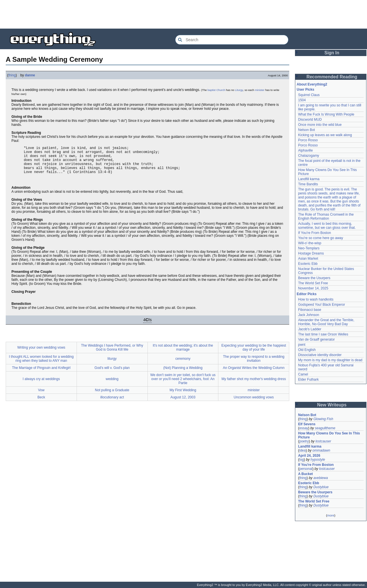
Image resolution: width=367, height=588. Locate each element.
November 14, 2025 (313, 288)
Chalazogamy (309, 156)
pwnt (302, 345)
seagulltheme (325, 428)
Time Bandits (308, 184)
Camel (303, 374)
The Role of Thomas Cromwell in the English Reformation (326, 216)
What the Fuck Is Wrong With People (326, 114)
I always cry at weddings (41, 385)
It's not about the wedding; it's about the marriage (183, 353)
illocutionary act (112, 403)
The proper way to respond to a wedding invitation (254, 365)
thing (12, 75)
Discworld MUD (310, 120)
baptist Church (216, 90)
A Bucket (306, 474)
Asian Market (308, 259)
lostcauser (323, 441)
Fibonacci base (310, 310)
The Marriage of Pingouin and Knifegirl (41, 374)
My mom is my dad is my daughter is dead (330, 360)
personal (306, 469)
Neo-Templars (309, 248)
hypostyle (318, 460)
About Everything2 (312, 84)
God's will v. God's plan (112, 374)
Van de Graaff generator (316, 339)
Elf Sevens (307, 424)
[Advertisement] (183, 14)
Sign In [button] (332, 53)
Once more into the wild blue (320, 125)
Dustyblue (321, 487)
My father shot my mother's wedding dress (254, 385)
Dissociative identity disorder (320, 355)
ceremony (183, 365)
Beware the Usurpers (314, 278)
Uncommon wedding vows (254, 403)
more (331, 515)
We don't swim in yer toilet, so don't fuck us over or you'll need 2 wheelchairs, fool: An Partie (183, 385)
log (302, 460)
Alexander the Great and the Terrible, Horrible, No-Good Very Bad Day (326, 322)
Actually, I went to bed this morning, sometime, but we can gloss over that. (327, 226)
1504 (302, 100)
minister (260, 90)
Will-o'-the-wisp (310, 243)
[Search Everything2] (232, 40)
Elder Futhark (308, 380)
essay (304, 428)
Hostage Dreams (311, 253)
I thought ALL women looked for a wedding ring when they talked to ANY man (41, 365)
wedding (112, 385)
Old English (307, 350)
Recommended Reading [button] (332, 77)
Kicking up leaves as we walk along (325, 135)
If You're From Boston (315, 233)
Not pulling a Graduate (112, 396)
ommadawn (321, 450)
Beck (41, 403)
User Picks (305, 90)
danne (30, 75)
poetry (304, 441)
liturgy (112, 365)
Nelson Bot (307, 130)
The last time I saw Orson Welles (323, 334)
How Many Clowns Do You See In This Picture (329, 435)
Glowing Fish (323, 419)
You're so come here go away (321, 238)
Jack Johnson (309, 315)
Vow (41, 396)
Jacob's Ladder (310, 329)
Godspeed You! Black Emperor (322, 305)
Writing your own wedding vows (41, 353)
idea (303, 450)
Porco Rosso (308, 140)
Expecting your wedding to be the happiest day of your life (254, 353)
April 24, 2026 (309, 456)
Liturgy (239, 90)
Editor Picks (307, 294)
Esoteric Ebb (308, 264)
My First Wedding (183, 396)
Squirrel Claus (309, 95)
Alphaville (305, 150)
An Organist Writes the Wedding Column (254, 374)
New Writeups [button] (332, 405)
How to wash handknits (316, 299)
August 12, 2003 (183, 403)
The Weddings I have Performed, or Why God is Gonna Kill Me (112, 353)
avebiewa (321, 478)
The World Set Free (313, 283)
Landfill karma (309, 179)
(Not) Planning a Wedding (183, 374)
